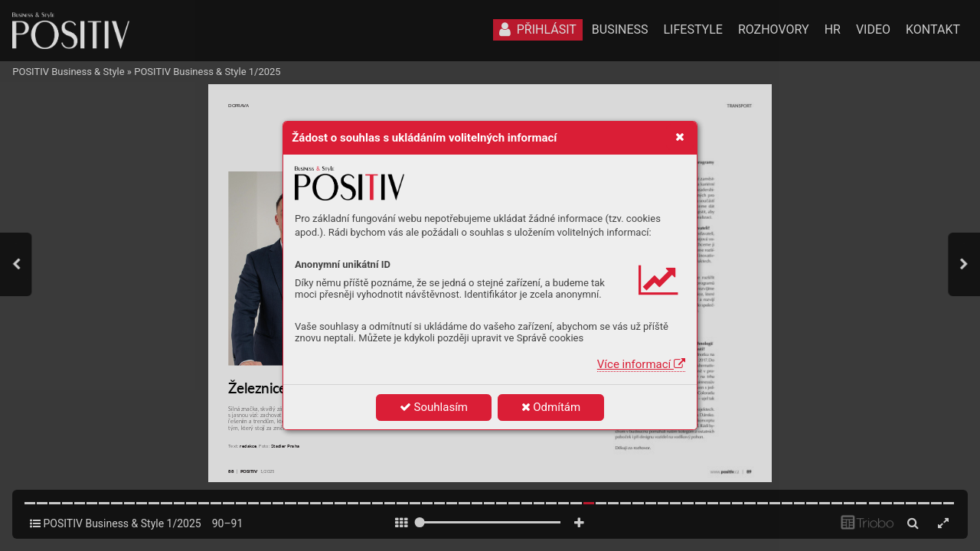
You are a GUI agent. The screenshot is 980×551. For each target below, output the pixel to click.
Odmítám (551, 407)
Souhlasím (434, 407)
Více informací (641, 364)
